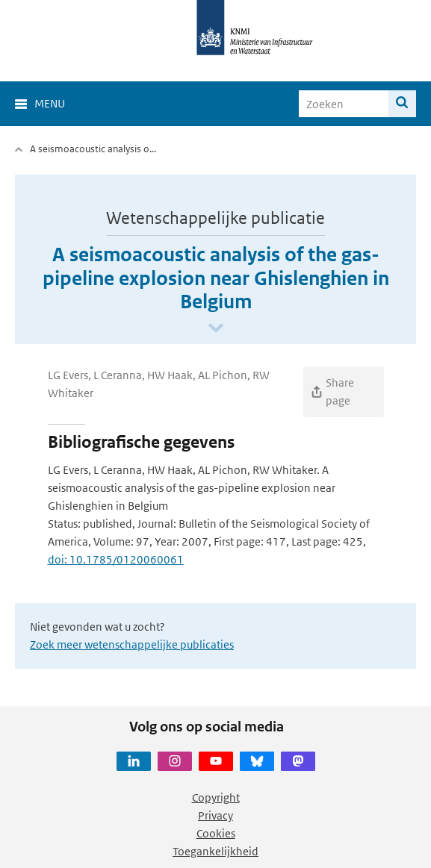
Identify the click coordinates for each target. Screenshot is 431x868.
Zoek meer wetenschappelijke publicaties (132, 644)
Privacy (215, 815)
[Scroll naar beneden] (216, 329)
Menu (50, 103)
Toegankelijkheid (215, 851)
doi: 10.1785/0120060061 (116, 559)
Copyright (216, 797)
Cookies (216, 833)
